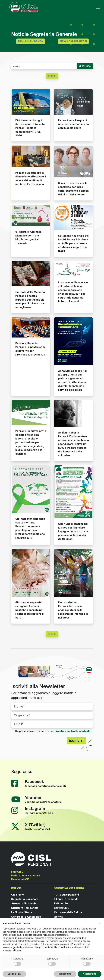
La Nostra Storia (22, 912)
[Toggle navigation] (98, 7)
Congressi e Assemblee (26, 917)
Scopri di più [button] (14, 974)
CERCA (85, 66)
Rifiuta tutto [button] (65, 974)
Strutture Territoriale (25, 908)
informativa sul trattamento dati (72, 731)
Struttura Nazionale (24, 903)
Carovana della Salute (68, 912)
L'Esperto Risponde (66, 899)
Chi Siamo (17, 895)
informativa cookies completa (56, 944)
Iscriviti (59, 917)
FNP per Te (61, 903)
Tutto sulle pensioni (66, 895)
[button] (100, 923)
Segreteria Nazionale (25, 899)
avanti (52, 76)
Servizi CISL (61, 908)
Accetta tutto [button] (90, 974)
